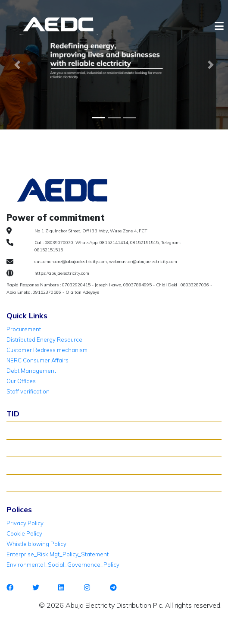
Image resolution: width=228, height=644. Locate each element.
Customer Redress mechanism (47, 350)
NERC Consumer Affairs (37, 360)
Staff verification (28, 391)
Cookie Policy (24, 533)
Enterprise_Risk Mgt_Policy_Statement (58, 554)
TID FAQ (21, 465)
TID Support (26, 483)
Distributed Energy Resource (44, 339)
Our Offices (21, 381)
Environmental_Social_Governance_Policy (63, 565)
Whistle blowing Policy (36, 544)
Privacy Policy (25, 523)
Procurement (24, 329)
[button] (17, 65)
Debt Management (31, 371)
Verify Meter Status (36, 448)
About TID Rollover (35, 430)
